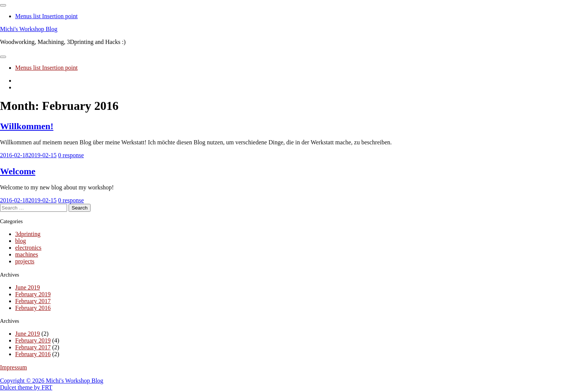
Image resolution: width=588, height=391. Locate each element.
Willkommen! (27, 126)
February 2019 (33, 294)
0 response (71, 155)
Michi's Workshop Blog (29, 29)
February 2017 (33, 301)
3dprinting (28, 234)
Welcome (18, 171)
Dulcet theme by (21, 387)
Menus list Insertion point (46, 16)
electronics (28, 248)
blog (20, 241)
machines (27, 254)
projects (25, 261)
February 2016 (33, 308)
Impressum (13, 367)
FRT (47, 387)
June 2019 (27, 287)
